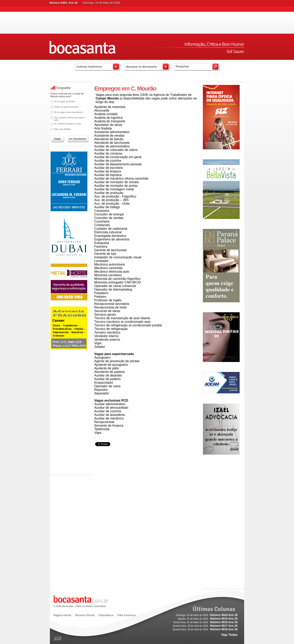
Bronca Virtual (85, 615)
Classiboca (106, 615)
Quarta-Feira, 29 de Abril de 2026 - (205, 629)
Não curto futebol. (63, 129)
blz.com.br (58, 639)
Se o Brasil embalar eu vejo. (68, 124)
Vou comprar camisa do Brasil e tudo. (70, 119)
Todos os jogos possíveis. (67, 107)
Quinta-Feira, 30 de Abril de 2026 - (205, 626)
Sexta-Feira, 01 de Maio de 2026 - (205, 622)
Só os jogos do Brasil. (65, 101)
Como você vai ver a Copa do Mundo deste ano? (67, 95)
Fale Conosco (127, 615)
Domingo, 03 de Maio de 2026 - (207, 615)
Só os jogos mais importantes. (69, 112)
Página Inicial (62, 615)
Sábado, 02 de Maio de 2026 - (208, 619)
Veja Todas (229, 635)
